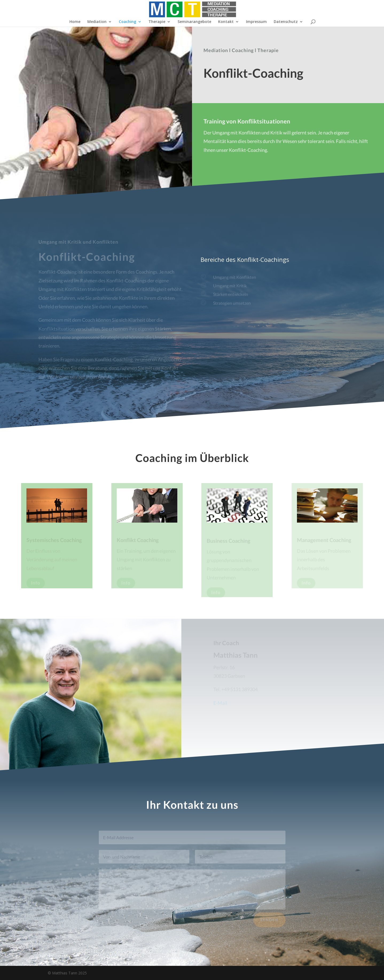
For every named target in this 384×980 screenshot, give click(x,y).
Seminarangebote (194, 22)
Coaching (128, 22)
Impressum (256, 22)
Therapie (157, 22)
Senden (269, 922)
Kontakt (226, 22)
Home (75, 22)
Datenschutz (286, 22)
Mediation (97, 22)
